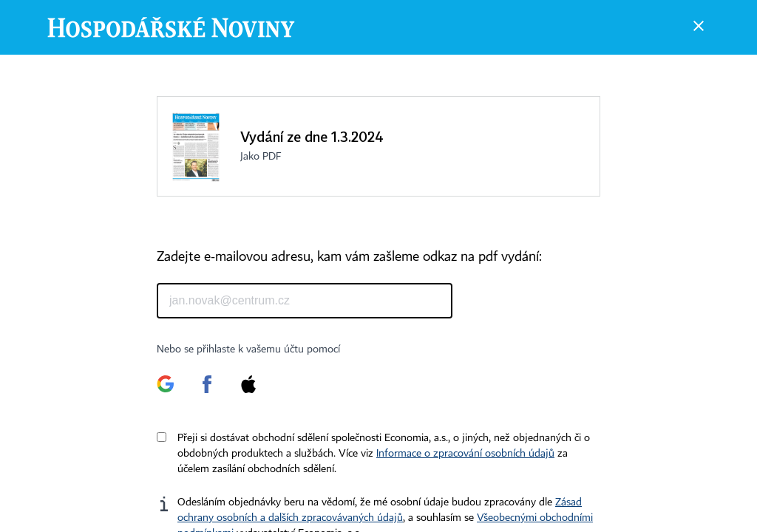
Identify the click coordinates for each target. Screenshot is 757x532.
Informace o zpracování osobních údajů (465, 454)
